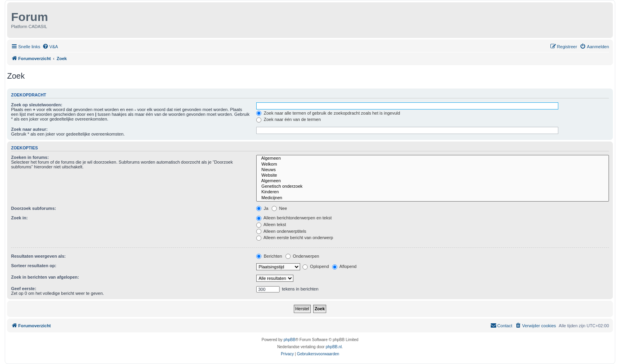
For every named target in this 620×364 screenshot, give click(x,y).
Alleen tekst (271, 224)
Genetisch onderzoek (433, 187)
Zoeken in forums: (30, 157)
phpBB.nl (334, 347)
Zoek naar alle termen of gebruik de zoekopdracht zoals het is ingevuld (328, 113)
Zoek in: (19, 218)
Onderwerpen (302, 256)
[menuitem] (50, 47)
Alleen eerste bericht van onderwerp (295, 238)
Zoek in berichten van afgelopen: (45, 277)
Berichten (269, 256)
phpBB (289, 340)
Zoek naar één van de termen (288, 119)
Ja (262, 208)
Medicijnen (433, 198)
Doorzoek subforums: (34, 208)
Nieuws (433, 170)
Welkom (433, 164)
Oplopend (316, 266)
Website (433, 175)
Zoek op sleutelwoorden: (37, 105)
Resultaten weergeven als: (38, 256)
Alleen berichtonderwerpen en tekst (294, 218)
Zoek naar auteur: (29, 129)
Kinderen (433, 192)
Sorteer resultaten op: (34, 266)
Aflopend (344, 266)
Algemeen (433, 158)
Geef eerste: (24, 289)
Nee (279, 208)
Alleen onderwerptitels (281, 231)
